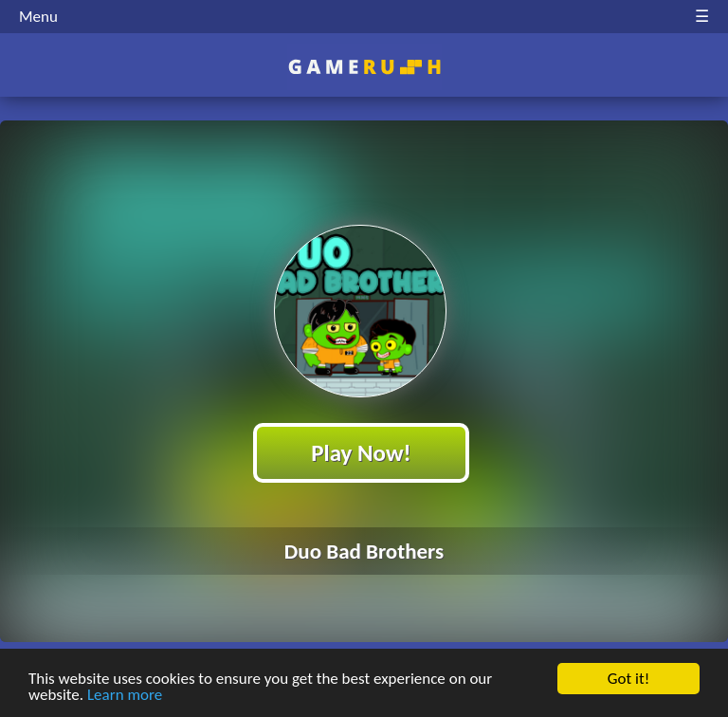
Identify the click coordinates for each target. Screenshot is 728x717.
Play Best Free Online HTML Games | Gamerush (364, 67)
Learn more (125, 696)
